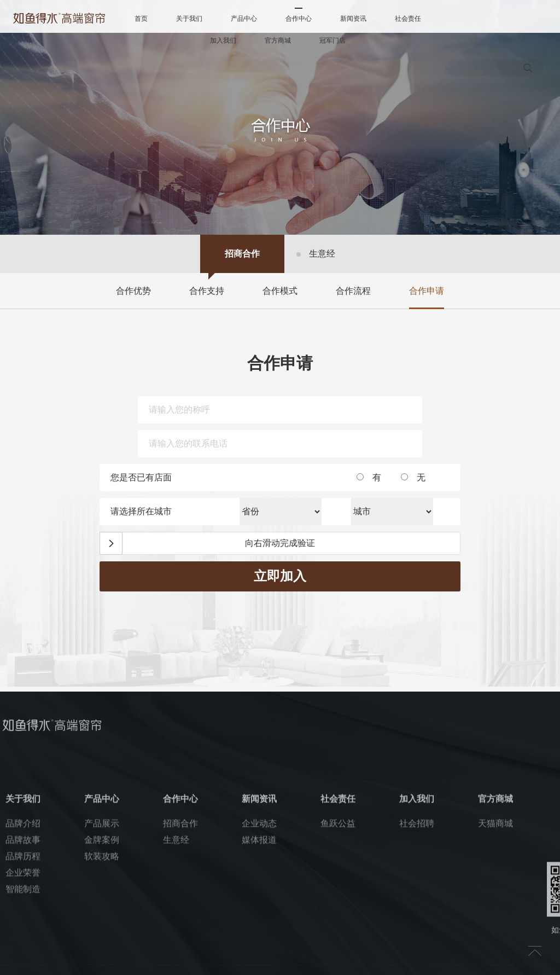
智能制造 (23, 950)
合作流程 (353, 291)
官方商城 (278, 40)
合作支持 (207, 291)
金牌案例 (102, 901)
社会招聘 (417, 884)
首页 (141, 19)
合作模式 (280, 291)
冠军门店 (332, 40)
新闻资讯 (353, 19)
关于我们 (189, 19)
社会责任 (408, 19)
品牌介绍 (23, 884)
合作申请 (427, 291)
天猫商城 (495, 884)
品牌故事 (23, 901)
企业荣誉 (23, 934)
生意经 (322, 254)
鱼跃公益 (338, 884)
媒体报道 (259, 901)
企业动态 (259, 884)
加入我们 (223, 40)
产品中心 (244, 19)
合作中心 (299, 19)
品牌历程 (23, 917)
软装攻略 (102, 917)
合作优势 (133, 291)
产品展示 (102, 884)
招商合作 (242, 254)
